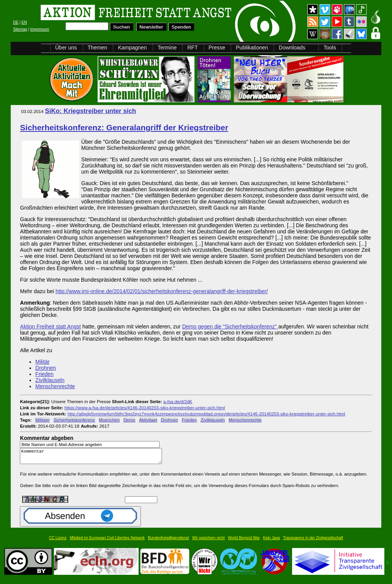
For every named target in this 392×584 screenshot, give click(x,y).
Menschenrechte (55, 386)
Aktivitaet (148, 420)
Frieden (44, 374)
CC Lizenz (58, 541)
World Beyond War (244, 541)
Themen (97, 48)
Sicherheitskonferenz (74, 420)
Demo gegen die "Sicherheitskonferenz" (230, 326)
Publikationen (252, 48)
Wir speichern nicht (208, 541)
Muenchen (109, 420)
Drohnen (46, 368)
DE (16, 22)
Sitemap (20, 29)
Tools (330, 48)
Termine (167, 48)
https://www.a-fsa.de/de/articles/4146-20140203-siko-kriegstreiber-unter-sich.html (145, 408)
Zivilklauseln (50, 380)
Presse (217, 48)
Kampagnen (132, 48)
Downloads (292, 48)
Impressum (40, 29)
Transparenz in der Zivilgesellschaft (313, 541)
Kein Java (271, 541)
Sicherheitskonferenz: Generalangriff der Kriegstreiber (124, 127)
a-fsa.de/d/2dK (178, 401)
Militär (42, 362)
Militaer (42, 420)
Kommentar (93, 458)
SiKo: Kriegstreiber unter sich (91, 111)
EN (24, 22)
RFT (192, 48)
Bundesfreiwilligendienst (168, 541)
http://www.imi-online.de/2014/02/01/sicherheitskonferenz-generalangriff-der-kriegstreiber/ (162, 291)
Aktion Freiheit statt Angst (50, 326)
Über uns (66, 48)
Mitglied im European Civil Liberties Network (107, 541)
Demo (129, 420)
